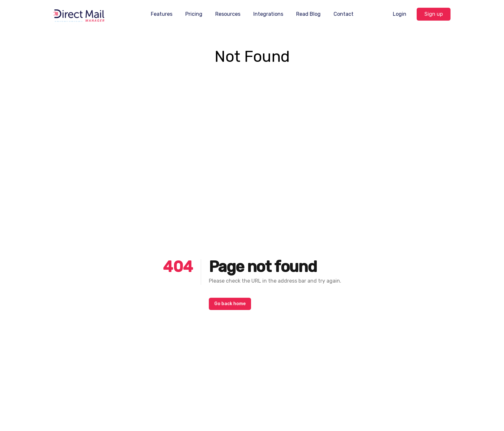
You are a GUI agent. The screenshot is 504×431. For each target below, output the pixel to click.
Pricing (194, 14)
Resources (228, 14)
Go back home (230, 304)
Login (400, 14)
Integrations (268, 14)
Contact (344, 14)
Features (162, 14)
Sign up (434, 14)
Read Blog (308, 14)
